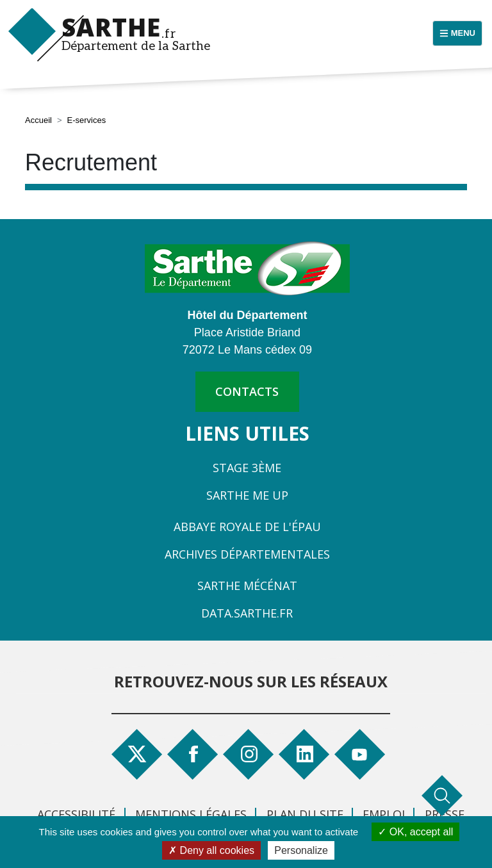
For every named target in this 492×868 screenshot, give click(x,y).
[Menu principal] (457, 33)
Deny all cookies (211, 850)
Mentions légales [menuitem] (191, 814)
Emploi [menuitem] (384, 814)
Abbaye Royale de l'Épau (247, 527)
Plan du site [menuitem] (305, 814)
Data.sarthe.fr (247, 613)
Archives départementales (247, 554)
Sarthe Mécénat (247, 585)
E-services (87, 120)
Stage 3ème (247, 468)
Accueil (38, 120)
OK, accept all (415, 832)
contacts (247, 391)
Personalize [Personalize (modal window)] (301, 850)
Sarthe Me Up (247, 495)
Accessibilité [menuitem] (76, 814)
